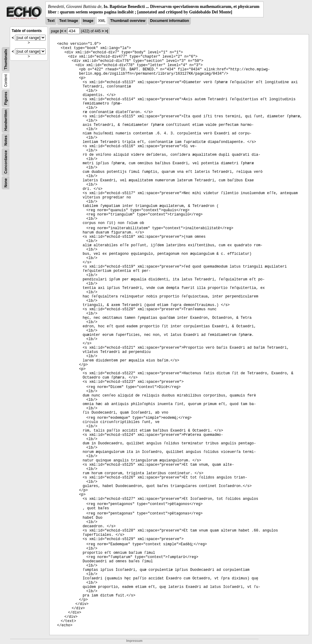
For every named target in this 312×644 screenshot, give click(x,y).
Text (51, 21)
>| (106, 31)
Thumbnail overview (128, 21)
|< (62, 31)
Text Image (69, 21)
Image (88, 21)
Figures (6, 98)
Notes (6, 141)
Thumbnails (6, 59)
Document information (169, 21)
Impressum (134, 641)
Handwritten (6, 120)
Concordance (6, 162)
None (6, 183)
